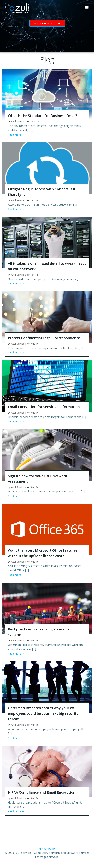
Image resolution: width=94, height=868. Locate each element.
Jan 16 (34, 200)
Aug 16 (35, 344)
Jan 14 (34, 275)
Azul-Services (18, 121)
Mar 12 (35, 121)
